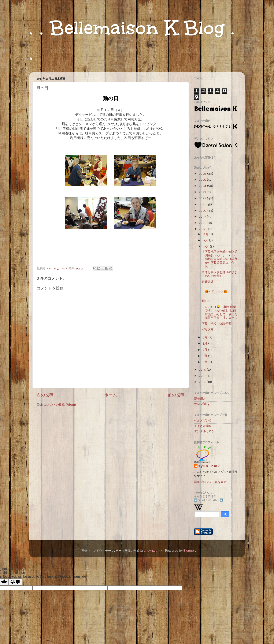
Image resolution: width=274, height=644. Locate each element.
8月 (205, 344)
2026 (203, 174)
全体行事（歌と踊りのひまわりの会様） (219, 274)
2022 (203, 198)
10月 (206, 247)
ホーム (111, 395)
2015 (203, 376)
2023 (203, 192)
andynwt (150, 551)
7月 (205, 350)
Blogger (189, 551)
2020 (203, 211)
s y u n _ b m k (209, 466)
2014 (203, 382)
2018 (203, 223)
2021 (203, 205)
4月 (205, 362)
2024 (203, 186)
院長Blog (200, 399)
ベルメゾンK (202, 421)
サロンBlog (202, 404)
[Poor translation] (15, 582)
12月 (206, 234)
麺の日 (206, 301)
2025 (203, 180)
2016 (203, 370)
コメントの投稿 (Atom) (60, 405)
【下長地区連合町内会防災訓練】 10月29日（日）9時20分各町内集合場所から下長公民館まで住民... (219, 259)
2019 (203, 217)
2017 (203, 229)
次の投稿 (45, 395)
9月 (205, 337)
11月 (206, 240)
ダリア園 (208, 330)
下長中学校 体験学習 (216, 324)
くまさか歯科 (203, 426)
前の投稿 (176, 395)
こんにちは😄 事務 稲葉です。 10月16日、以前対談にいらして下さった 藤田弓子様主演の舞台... (220, 312)
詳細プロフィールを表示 (210, 482)
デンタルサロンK (205, 431)
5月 (205, 356)
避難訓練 (208, 282)
